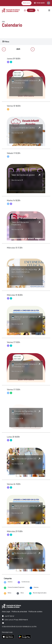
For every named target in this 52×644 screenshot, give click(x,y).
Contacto (31, 10)
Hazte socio (26, 3)
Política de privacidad (19, 612)
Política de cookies (35, 612)
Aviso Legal (6, 612)
